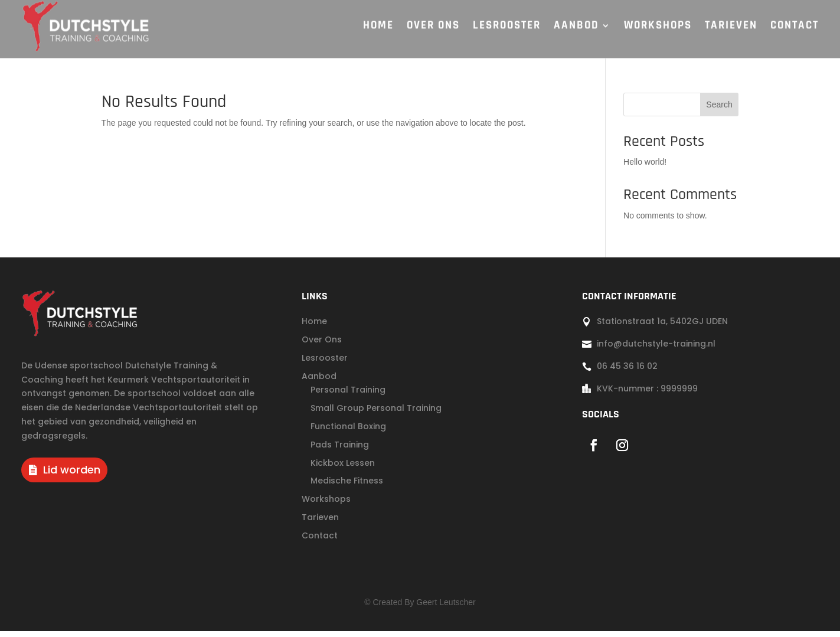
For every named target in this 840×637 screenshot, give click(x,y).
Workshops (326, 505)
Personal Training (348, 396)
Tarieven (320, 523)
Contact (320, 541)
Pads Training (340, 450)
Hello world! (645, 168)
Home (314, 327)
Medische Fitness (347, 486)
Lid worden (72, 476)
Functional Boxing (348, 432)
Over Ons (322, 345)
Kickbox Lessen (343, 469)
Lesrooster (325, 364)
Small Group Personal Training (376, 414)
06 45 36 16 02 (627, 372)
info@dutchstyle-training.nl (656, 349)
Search (719, 110)
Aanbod (319, 382)
